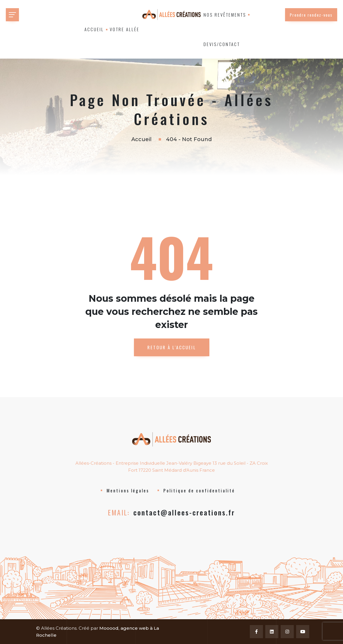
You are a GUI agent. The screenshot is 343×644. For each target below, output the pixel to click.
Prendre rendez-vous (311, 15)
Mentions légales (128, 490)
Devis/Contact (222, 44)
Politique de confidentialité (199, 490)
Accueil (94, 29)
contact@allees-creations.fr (184, 512)
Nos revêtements (225, 15)
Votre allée (125, 29)
